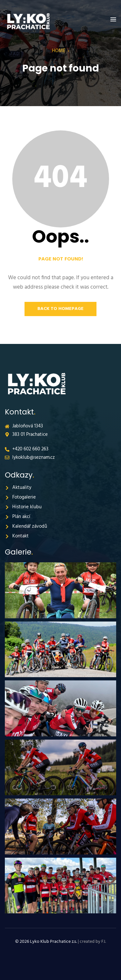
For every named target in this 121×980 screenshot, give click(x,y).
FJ (103, 942)
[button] (113, 20)
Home (59, 51)
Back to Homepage (60, 309)
